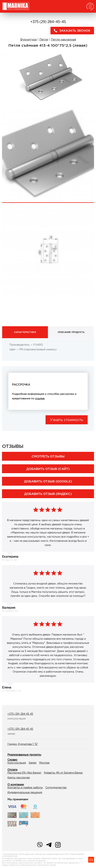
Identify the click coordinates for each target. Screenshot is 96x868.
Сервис (12, 760)
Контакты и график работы (25, 787)
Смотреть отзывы (48, 456)
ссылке (40, 398)
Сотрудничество (56, 787)
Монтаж (44, 763)
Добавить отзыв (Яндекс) (48, 494)
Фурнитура (28, 39)
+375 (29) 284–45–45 (48, 22)
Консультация (17, 763)
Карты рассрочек (19, 778)
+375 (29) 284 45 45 (20, 714)
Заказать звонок (71, 31)
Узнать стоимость (67, 420)
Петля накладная (64, 39)
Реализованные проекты (24, 755)
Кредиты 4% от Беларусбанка (63, 773)
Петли (44, 39)
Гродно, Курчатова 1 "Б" (23, 744)
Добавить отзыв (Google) (48, 481)
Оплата (12, 770)
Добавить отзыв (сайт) (48, 469)
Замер (32, 763)
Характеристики (25, 332)
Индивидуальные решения (25, 792)
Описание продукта (71, 332)
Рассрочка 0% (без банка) (24, 773)
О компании (16, 784)
